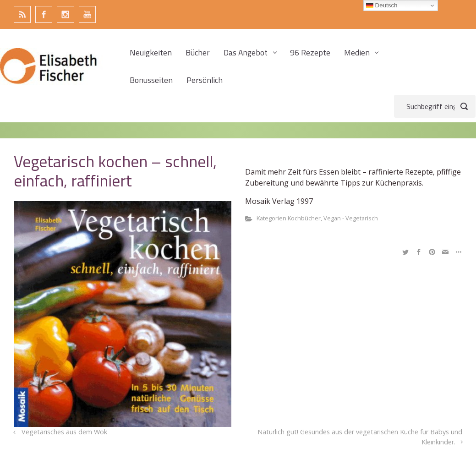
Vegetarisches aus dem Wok (64, 432)
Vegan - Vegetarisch (351, 218)
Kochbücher (304, 218)
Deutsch (382, 5)
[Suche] (435, 106)
